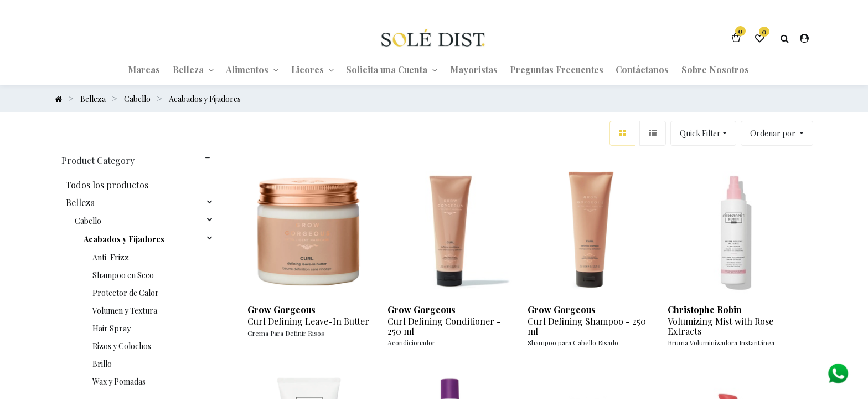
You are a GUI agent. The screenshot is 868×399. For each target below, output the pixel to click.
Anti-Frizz (111, 257)
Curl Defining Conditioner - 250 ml (444, 326)
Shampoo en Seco (123, 275)
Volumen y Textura (125, 310)
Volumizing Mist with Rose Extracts (720, 326)
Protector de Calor (126, 293)
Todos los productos (107, 185)
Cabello (88, 221)
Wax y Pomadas (119, 381)
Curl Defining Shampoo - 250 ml (587, 326)
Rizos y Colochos (122, 346)
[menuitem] (144, 69)
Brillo (102, 364)
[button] (777, 133)
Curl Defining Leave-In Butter (308, 321)
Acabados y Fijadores (124, 239)
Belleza (80, 202)
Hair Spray (112, 328)
